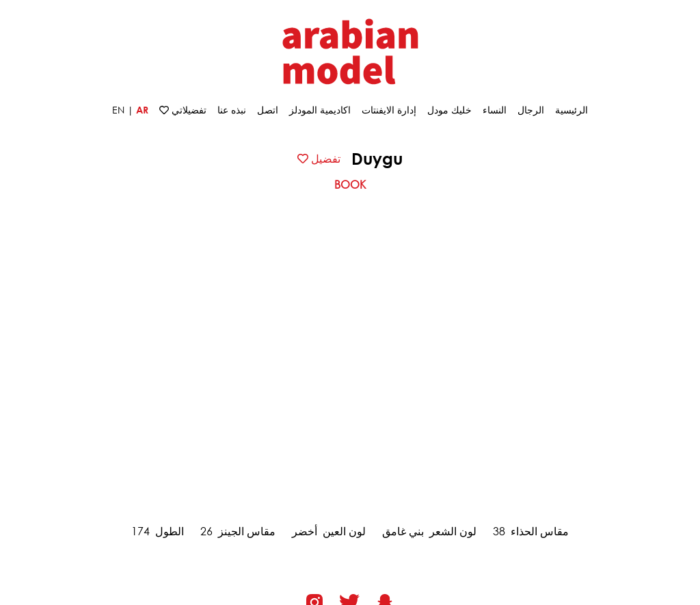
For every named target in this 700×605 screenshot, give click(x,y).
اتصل (268, 110)
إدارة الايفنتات (389, 110)
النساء (495, 110)
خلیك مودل (449, 110)
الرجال (531, 110)
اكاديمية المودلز (320, 110)
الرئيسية (571, 110)
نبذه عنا (232, 110)
